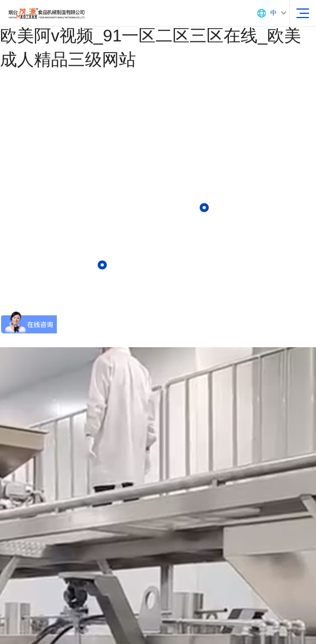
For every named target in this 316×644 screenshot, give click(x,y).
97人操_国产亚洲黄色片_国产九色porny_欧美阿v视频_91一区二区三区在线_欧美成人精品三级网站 (155, 36)
